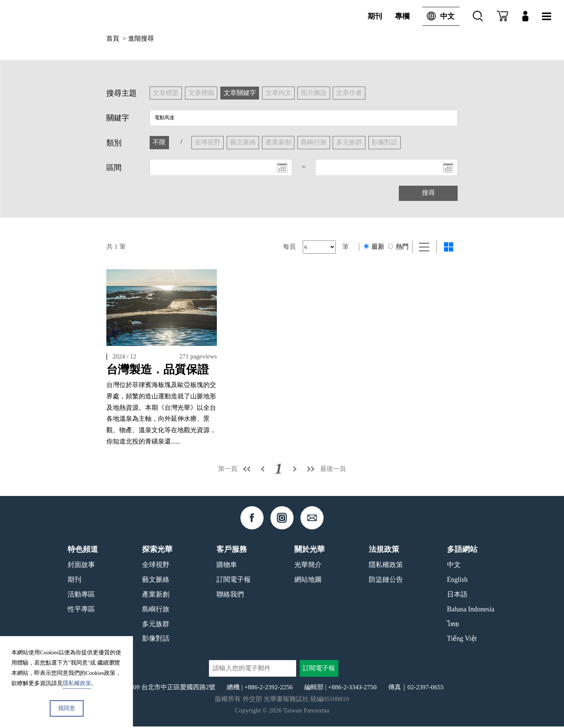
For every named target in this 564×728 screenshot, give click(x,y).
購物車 (227, 566)
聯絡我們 (230, 596)
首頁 (113, 39)
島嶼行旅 (156, 611)
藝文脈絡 (156, 581)
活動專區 (81, 596)
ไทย (453, 625)
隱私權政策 (386, 566)
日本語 (457, 596)
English (457, 581)
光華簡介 (308, 566)
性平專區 (81, 611)
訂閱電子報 (234, 581)
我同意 (67, 708)
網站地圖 (308, 581)
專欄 (402, 16)
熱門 (398, 247)
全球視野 (156, 566)
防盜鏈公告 (386, 581)
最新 (374, 247)
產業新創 (156, 596)
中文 (438, 16)
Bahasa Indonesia (471, 611)
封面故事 (81, 566)
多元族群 (156, 625)
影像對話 (156, 640)
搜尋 (428, 193)
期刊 (375, 16)
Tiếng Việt (462, 640)
